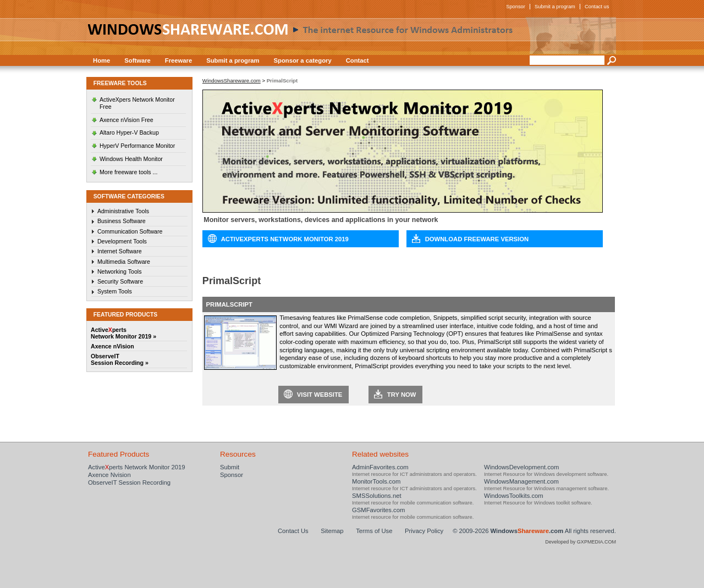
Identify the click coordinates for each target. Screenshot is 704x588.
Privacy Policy (424, 531)
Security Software (120, 281)
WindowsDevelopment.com (522, 467)
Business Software (122, 221)
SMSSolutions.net (377, 496)
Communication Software (130, 231)
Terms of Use (374, 531)
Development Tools (122, 241)
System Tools (115, 291)
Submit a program (555, 7)
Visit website (320, 395)
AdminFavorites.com (380, 467)
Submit (230, 467)
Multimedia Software (124, 262)
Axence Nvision (109, 475)
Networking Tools (120, 271)
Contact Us (293, 531)
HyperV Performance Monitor (137, 146)
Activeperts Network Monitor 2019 (137, 467)
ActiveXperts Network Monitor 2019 (285, 239)
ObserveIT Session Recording (129, 482)
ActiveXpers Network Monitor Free (137, 103)
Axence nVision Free (127, 120)
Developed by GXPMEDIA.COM (581, 542)
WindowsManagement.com (521, 481)
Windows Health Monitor (131, 159)
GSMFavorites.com (378, 510)
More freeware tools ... (129, 172)
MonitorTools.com (376, 481)
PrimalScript (229, 304)
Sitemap (332, 531)
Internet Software (120, 251)
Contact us (597, 7)
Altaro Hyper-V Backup (129, 132)
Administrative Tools (123, 211)
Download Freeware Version (477, 239)
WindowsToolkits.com (514, 496)
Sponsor (516, 7)
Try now (402, 395)
